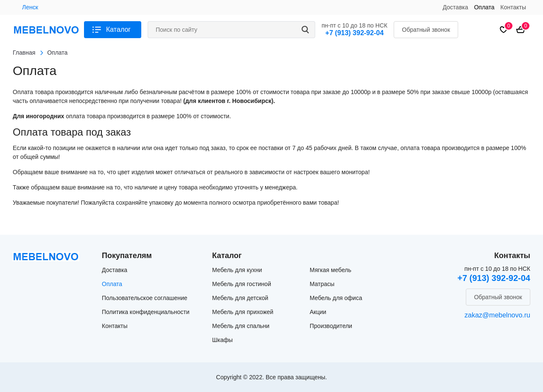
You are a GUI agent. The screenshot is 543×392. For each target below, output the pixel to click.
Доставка (455, 7)
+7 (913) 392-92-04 (354, 33)
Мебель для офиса (336, 298)
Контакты (513, 7)
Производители (331, 326)
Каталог (118, 29)
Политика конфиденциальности (146, 312)
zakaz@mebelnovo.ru (497, 315)
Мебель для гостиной (242, 284)
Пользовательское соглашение (145, 298)
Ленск (30, 7)
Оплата (484, 7)
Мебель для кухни (237, 270)
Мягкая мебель (330, 270)
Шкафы (223, 340)
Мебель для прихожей (243, 312)
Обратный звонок (426, 30)
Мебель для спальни (241, 326)
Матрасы (322, 284)
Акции (318, 312)
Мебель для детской (240, 298)
